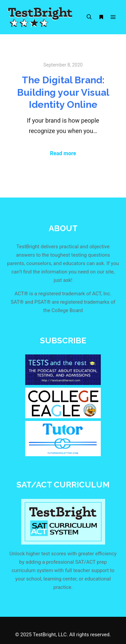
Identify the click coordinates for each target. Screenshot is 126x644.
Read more (63, 153)
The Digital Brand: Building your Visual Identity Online (63, 92)
